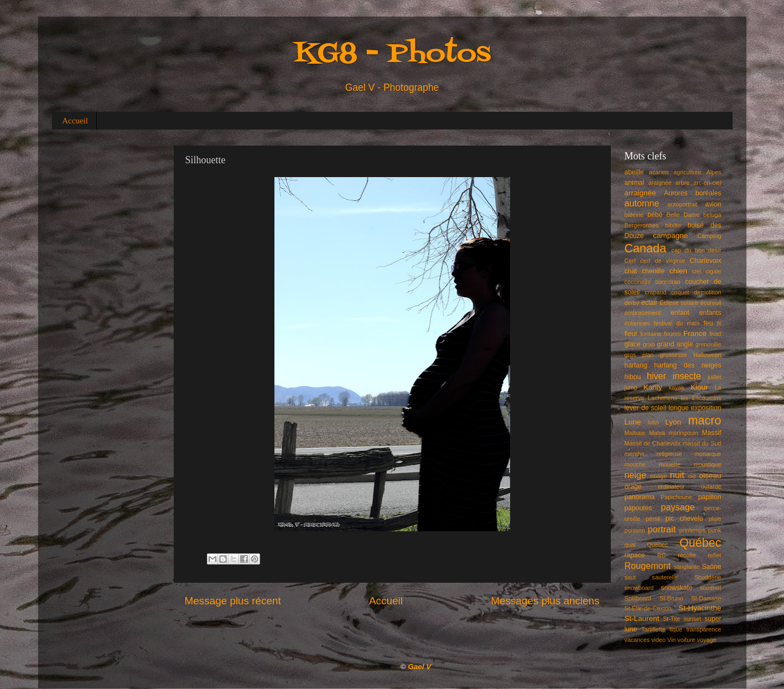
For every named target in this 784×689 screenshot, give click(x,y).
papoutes (638, 508)
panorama (640, 497)
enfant (680, 313)
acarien (659, 172)
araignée (660, 183)
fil (719, 323)
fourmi (672, 334)
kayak (677, 387)
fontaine (651, 334)
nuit (677, 475)
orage (633, 486)
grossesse (674, 355)
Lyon (673, 422)
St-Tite (671, 619)
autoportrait (682, 204)
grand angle (675, 344)
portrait (662, 529)
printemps (692, 530)
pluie (715, 519)
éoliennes (637, 323)
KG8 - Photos (392, 55)
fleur (631, 334)
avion (713, 204)
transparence (704, 629)
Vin (671, 640)
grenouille (708, 344)
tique (676, 629)
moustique (708, 464)
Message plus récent (233, 601)
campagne (670, 235)
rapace (635, 555)
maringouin (683, 433)
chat (631, 271)
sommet (710, 588)
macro (705, 420)
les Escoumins (701, 398)
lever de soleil (646, 408)
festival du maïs (677, 323)
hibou (633, 377)
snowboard (639, 588)
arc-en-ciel (707, 183)
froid (716, 334)
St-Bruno (671, 598)
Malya (657, 433)
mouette (670, 464)
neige (636, 475)
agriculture (687, 172)
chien (678, 271)
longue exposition (695, 408)
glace (633, 344)
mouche (635, 464)
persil (653, 519)
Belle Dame (683, 215)
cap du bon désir (697, 250)
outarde (711, 486)
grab (649, 344)
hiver (656, 376)
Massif (711, 433)
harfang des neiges (687, 365)
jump (631, 387)
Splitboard (638, 598)
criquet (680, 292)
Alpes (714, 172)
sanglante (687, 567)
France (695, 333)
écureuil (711, 303)
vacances (637, 640)
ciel (697, 271)
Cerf (630, 261)
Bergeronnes (642, 225)
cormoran (668, 282)
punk (715, 530)
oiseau (710, 476)
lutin (653, 422)
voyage (707, 640)
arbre (682, 183)
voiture (686, 640)
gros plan (639, 355)
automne (642, 203)
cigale (713, 271)
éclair (649, 303)
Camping (709, 236)
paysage (678, 507)
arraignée (640, 193)
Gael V (419, 667)
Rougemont (648, 566)
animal (635, 183)
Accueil (75, 121)
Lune (633, 422)
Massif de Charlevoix (653, 443)
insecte (687, 376)
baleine (634, 215)
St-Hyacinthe (700, 608)
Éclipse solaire (679, 303)
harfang (636, 365)
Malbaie (635, 433)
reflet (715, 555)
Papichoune (676, 497)
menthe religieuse (653, 454)
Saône (711, 567)
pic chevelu (684, 519)
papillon (710, 497)
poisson (635, 530)
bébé (655, 215)
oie (692, 476)
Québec (700, 543)
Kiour (699, 387)
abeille (634, 172)
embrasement (643, 313)
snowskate (676, 588)
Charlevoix (705, 261)
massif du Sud (702, 443)
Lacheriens (663, 398)
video (658, 640)
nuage (658, 476)
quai (630, 545)
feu (708, 323)
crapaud (655, 292)
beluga (712, 215)
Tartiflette (653, 629)
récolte (687, 555)
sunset (692, 619)
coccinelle (638, 282)
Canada (646, 248)
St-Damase (706, 598)
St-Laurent (642, 618)
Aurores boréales (692, 193)
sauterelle (665, 577)
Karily (653, 387)
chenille (653, 271)
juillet (715, 377)
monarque (708, 454)
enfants (710, 313)
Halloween (707, 355)
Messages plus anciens (545, 601)
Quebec (657, 545)
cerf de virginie (663, 261)
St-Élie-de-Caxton (648, 608)
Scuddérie (708, 577)
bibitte (673, 225)
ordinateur (671, 486)
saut (630, 577)
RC (662, 555)
